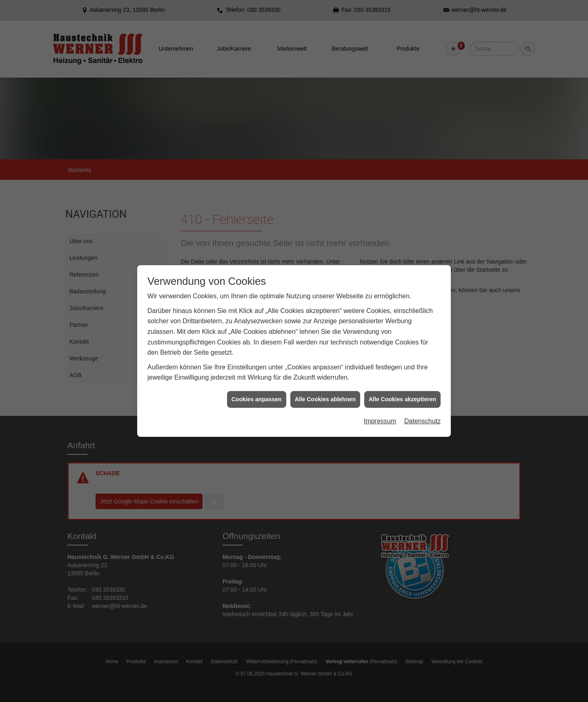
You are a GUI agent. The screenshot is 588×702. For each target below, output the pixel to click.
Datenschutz (422, 421)
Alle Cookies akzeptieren (402, 399)
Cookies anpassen (257, 399)
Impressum (380, 421)
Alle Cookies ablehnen (325, 399)
